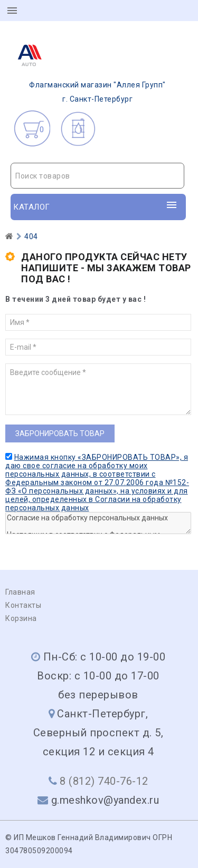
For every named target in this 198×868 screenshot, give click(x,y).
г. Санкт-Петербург (88, 70)
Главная (20, 592)
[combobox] (97, 176)
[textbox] (97, 176)
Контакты (23, 605)
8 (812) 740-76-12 (104, 781)
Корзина (21, 618)
